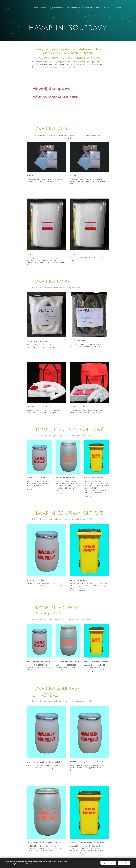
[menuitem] (38, 7)
